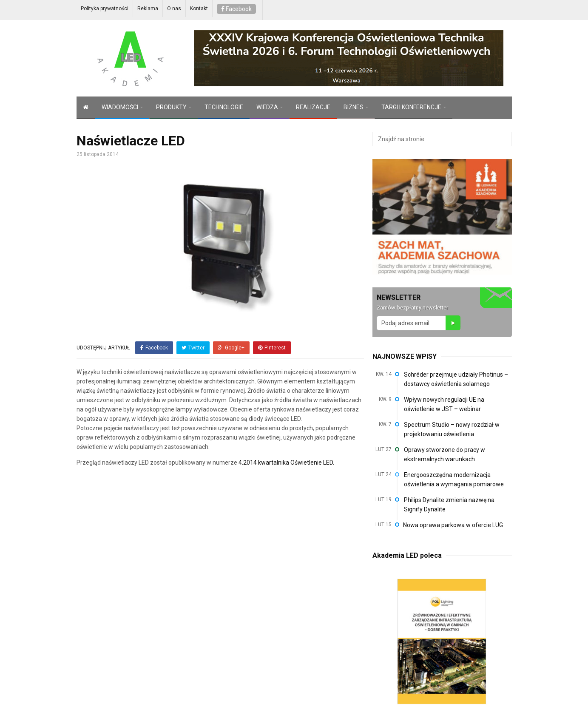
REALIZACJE (313, 107)
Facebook (236, 9)
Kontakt (199, 9)
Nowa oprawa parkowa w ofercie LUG (453, 525)
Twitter (193, 348)
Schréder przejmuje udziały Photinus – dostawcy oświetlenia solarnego (456, 379)
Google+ (231, 348)
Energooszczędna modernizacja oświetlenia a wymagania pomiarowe (454, 480)
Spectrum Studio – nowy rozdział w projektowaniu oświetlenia (452, 429)
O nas (174, 9)
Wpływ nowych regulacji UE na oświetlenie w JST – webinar (444, 404)
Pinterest (272, 348)
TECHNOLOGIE (224, 107)
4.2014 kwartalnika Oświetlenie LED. (286, 463)
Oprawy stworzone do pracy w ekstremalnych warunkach (445, 454)
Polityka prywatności (105, 9)
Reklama (148, 9)
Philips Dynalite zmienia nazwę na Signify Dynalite (449, 505)
